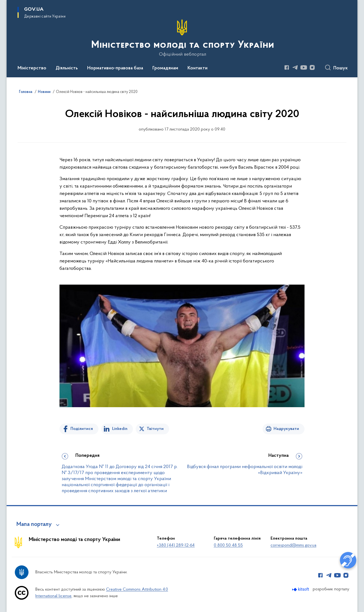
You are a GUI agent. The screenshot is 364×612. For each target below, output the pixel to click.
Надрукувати (286, 429)
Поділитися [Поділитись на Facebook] (82, 429)
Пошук (341, 68)
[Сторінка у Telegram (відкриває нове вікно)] (295, 67)
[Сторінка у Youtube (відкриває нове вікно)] (304, 67)
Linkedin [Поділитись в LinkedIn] (120, 429)
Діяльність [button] (67, 68)
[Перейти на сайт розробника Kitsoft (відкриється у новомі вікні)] (301, 589)
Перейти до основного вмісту (4, 4)
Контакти (197, 68)
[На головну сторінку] (182, 38)
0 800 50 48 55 (228, 545)
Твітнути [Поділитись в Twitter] (155, 429)
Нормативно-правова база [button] (115, 68)
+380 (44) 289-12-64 (176, 545)
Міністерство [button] (32, 68)
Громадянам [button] (165, 68)
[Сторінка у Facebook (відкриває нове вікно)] (287, 67)
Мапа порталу (34, 525)
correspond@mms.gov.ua (293, 545)
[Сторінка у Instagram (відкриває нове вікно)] (312, 67)
